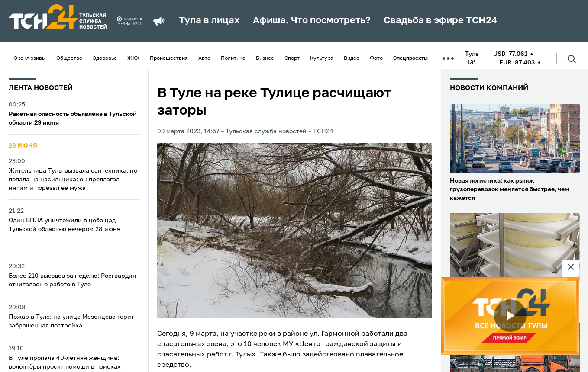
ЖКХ (133, 58)
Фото (376, 58)
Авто (204, 58)
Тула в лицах (209, 21)
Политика (233, 58)
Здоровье (105, 58)
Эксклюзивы (30, 58)
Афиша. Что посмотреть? (312, 21)
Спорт (292, 58)
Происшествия (169, 58)
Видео (352, 58)
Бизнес (265, 58)
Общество (69, 58)
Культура (322, 58)
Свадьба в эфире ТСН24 (441, 21)
